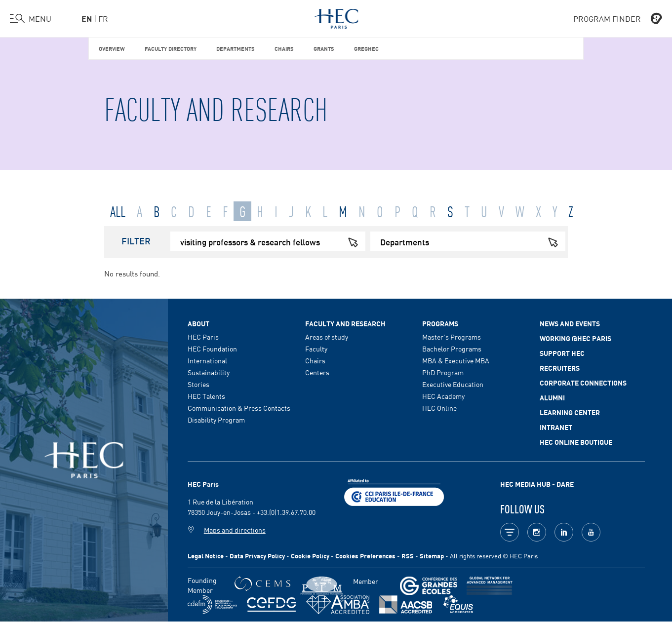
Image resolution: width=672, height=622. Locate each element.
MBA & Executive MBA (456, 360)
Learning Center (570, 412)
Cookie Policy (310, 556)
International (207, 360)
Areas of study (327, 337)
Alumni (552, 397)
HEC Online (439, 408)
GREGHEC (366, 48)
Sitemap (432, 556)
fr (103, 18)
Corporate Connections (583, 383)
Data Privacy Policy (257, 556)
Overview (112, 48)
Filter (136, 240)
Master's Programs (452, 337)
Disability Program (216, 420)
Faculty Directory (171, 48)
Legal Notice (206, 556)
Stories (198, 384)
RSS (408, 556)
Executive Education (453, 384)
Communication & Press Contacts (239, 408)
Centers (317, 372)
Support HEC (562, 353)
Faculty (316, 349)
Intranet (556, 427)
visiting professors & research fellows (273, 241)
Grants (324, 48)
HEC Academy (443, 396)
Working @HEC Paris (575, 338)
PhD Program (443, 372)
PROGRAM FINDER (618, 19)
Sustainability (209, 372)
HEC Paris (203, 337)
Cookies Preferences (365, 556)
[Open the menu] (31, 19)
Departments (236, 48)
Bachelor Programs (452, 349)
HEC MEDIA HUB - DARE (537, 484)
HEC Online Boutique (576, 442)
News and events (570, 323)
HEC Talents (206, 396)
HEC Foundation (212, 349)
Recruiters (560, 368)
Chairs (284, 48)
